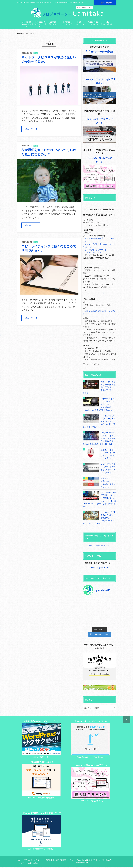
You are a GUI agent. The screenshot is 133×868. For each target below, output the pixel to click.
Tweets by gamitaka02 (99, 568)
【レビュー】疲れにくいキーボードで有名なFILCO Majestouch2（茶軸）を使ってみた (99, 421)
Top (19, 860)
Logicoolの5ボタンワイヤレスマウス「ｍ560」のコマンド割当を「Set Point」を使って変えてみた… (99, 404)
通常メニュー (53, 23)
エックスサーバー (42, 757)
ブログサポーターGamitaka (99, 545)
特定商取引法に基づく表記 (56, 860)
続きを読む (30, 129)
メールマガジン (93, 23)
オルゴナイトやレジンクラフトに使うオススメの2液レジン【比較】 (108, 454)
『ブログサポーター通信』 (99, 52)
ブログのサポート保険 (26, 24)
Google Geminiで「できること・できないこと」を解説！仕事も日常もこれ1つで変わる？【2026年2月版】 (99, 438)
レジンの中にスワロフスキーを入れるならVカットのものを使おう (108, 468)
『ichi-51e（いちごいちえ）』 (91, 801)
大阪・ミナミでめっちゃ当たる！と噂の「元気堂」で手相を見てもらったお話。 (99, 387)
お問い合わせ (106, 3)
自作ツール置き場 (107, 23)
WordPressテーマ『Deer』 (41, 849)
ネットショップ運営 (93, 252)
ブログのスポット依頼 (40, 24)
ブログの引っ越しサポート (96, 250)
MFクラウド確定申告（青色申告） (42, 798)
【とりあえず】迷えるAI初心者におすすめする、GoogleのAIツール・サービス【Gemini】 (99, 518)
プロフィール (80, 23)
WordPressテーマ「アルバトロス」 (91, 757)
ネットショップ (67, 23)
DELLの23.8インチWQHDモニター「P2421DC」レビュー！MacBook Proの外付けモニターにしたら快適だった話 (99, 499)
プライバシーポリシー (33, 860)
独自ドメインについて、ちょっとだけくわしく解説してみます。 (108, 482)
